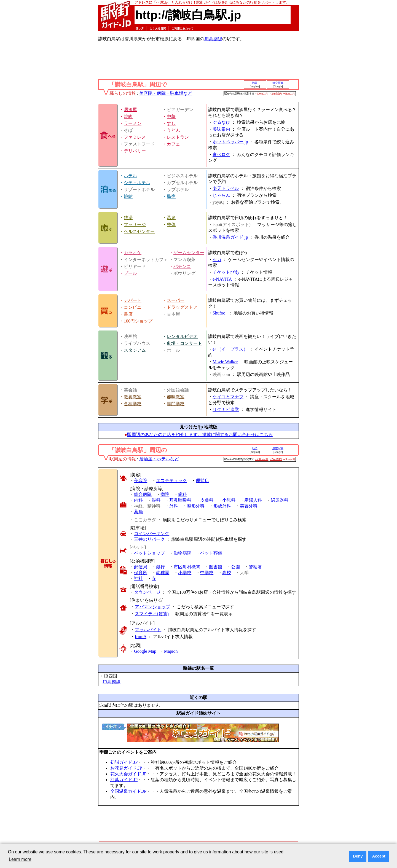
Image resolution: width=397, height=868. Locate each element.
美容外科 (249, 506)
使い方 (140, 29)
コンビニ (133, 307)
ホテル (130, 176)
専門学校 (176, 404)
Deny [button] (358, 856)
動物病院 (183, 553)
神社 (138, 578)
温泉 (171, 218)
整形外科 (196, 506)
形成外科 (222, 506)
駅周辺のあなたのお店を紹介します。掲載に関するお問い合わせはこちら (200, 435)
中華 (171, 116)
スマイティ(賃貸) (152, 614)
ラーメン (133, 123)
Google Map (145, 651)
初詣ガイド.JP (124, 762)
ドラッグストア (182, 307)
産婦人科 (253, 500)
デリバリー (135, 151)
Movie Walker (225, 362)
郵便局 (141, 567)
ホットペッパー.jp (230, 142)
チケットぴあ (226, 272)
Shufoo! (220, 313)
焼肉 (128, 116)
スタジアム (135, 350)
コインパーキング (152, 534)
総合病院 (143, 494)
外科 (174, 506)
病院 (165, 494)
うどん (173, 130)
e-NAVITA (222, 279)
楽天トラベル (226, 188)
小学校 (185, 573)
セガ (217, 260)
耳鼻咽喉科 (180, 500)
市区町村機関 (187, 567)
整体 (171, 225)
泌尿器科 (280, 500)
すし (171, 123)
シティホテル (137, 183)
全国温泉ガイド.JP (128, 791)
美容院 (141, 481)
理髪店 (202, 481)
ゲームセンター (189, 253)
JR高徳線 (213, 39)
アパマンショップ (152, 607)
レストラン (178, 137)
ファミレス (135, 137)
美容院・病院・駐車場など (166, 93)
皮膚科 (207, 500)
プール (130, 273)
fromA (141, 637)
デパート (133, 300)
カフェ (173, 144)
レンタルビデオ (182, 336)
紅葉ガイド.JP (124, 780)
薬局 (138, 512)
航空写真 (278, 83)
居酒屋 (130, 110)
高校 (227, 573)
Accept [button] (379, 856)
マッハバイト (148, 630)
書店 (128, 314)
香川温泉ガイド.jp (230, 237)
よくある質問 (158, 29)
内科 (138, 500)
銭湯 (128, 218)
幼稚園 (163, 573)
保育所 (141, 573)
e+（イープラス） (230, 349)
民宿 (171, 196)
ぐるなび (221, 122)
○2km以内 (276, 94)
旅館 (128, 196)
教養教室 (133, 397)
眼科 (156, 500)
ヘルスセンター (139, 231)
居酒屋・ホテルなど (159, 459)
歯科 (183, 494)
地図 (255, 83)
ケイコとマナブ (228, 397)
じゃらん (221, 195)
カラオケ (133, 253)
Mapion (171, 651)
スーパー (176, 300)
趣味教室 (176, 397)
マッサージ (135, 225)
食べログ (221, 154)
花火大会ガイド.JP (128, 774)
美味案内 (221, 129)
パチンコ (182, 266)
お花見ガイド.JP (126, 768)
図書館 (216, 567)
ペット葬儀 (211, 553)
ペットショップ (149, 553)
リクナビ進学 (226, 409)
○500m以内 (262, 94)
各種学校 (133, 404)
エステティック (171, 481)
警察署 (255, 567)
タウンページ (147, 592)
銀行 (160, 567)
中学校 (207, 573)
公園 (235, 567)
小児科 (229, 500)
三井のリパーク (149, 539)
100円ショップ (138, 321)
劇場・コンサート (184, 343)
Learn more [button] (20, 859)
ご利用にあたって (183, 29)
